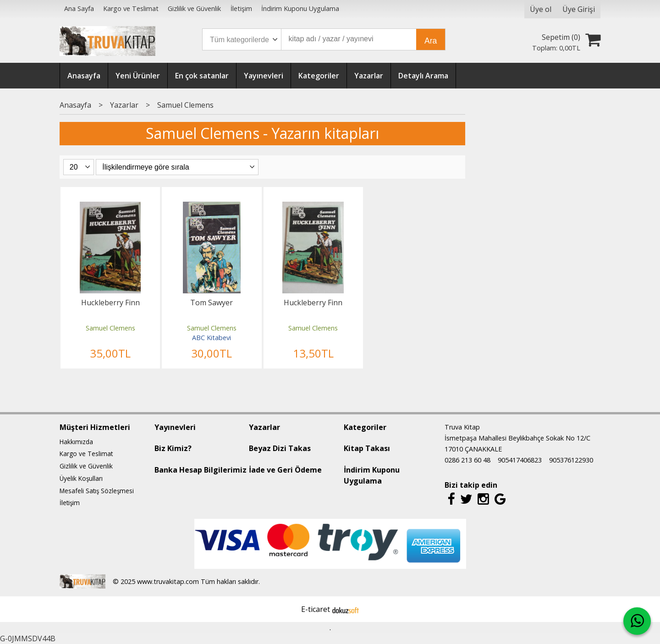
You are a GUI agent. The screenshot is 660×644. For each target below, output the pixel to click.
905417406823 (520, 460)
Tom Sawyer (212, 303)
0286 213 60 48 (467, 460)
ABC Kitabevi (212, 338)
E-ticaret (316, 609)
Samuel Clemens (110, 328)
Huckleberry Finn (110, 303)
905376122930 (571, 460)
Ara (431, 41)
